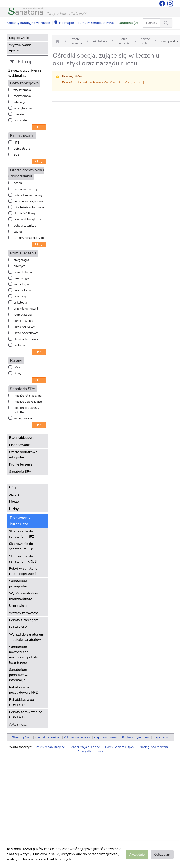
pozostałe (20, 120)
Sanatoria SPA (20, 472)
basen (18, 183)
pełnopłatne (22, 149)
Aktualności (18, 724)
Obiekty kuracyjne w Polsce (29, 23)
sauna (18, 232)
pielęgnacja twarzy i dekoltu (27, 410)
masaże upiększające (28, 402)
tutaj (141, 83)
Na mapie (64, 23)
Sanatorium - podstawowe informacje (19, 675)
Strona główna (22, 737)
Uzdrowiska (18, 606)
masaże (19, 114)
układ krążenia (24, 321)
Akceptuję (137, 855)
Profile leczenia (21, 464)
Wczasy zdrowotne (24, 613)
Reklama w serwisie (77, 737)
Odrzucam (162, 855)
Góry (13, 487)
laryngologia (22, 290)
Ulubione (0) (128, 23)
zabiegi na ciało (24, 418)
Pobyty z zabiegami (24, 620)
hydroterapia (22, 96)
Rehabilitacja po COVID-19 (22, 702)
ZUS (17, 155)
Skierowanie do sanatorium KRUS (23, 559)
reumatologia (23, 315)
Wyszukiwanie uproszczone (20, 48)
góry (17, 367)
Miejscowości (19, 38)
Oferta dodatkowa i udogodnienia (24, 455)
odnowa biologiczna (27, 220)
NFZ (17, 143)
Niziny (14, 509)
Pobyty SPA (18, 627)
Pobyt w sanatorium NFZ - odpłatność (25, 571)
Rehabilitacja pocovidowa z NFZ (24, 690)
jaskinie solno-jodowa (29, 201)
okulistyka (100, 41)
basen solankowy (26, 189)
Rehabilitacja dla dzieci (85, 747)
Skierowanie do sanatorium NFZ (22, 534)
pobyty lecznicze (25, 226)
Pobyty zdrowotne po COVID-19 (26, 715)
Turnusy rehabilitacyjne (96, 23)
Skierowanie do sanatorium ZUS (22, 546)
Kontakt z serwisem (48, 737)
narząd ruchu (146, 41)
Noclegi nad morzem (154, 747)
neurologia (21, 296)
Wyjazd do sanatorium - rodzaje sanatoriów (27, 637)
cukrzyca (20, 266)
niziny (18, 373)
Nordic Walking (24, 213)
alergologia (21, 260)
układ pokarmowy (26, 339)
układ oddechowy (26, 333)
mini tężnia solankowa (29, 207)
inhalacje (20, 102)
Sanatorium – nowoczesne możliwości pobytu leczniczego (24, 655)
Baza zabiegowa (22, 438)
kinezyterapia (23, 108)
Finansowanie (20, 445)
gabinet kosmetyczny (28, 195)
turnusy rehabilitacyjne (29, 238)
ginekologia (22, 278)
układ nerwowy (24, 327)
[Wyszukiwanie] (166, 23)
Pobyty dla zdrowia (90, 751)
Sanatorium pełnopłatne (19, 584)
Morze (14, 502)
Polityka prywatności (136, 737)
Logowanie (161, 737)
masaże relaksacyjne (28, 396)
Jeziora (14, 494)
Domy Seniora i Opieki (120, 747)
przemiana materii (26, 309)
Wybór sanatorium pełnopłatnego (24, 596)
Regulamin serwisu (106, 737)
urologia (19, 345)
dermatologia (23, 272)
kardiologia (21, 284)
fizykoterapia (22, 90)
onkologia (20, 303)
